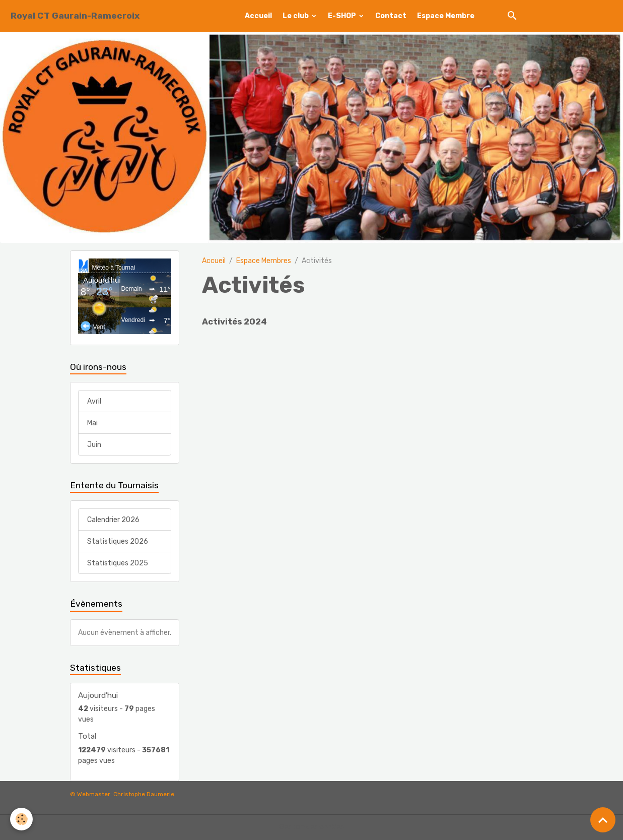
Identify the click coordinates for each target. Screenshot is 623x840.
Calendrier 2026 (113, 520)
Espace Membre (446, 16)
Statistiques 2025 (118, 563)
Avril (94, 401)
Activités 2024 (234, 321)
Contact (391, 16)
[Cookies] (21, 819)
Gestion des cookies (311, 827)
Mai (92, 423)
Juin (94, 445)
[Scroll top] (603, 820)
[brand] (75, 16)
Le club (296, 16)
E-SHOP (343, 16)
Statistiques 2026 (118, 541)
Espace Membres (264, 261)
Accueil (258, 16)
